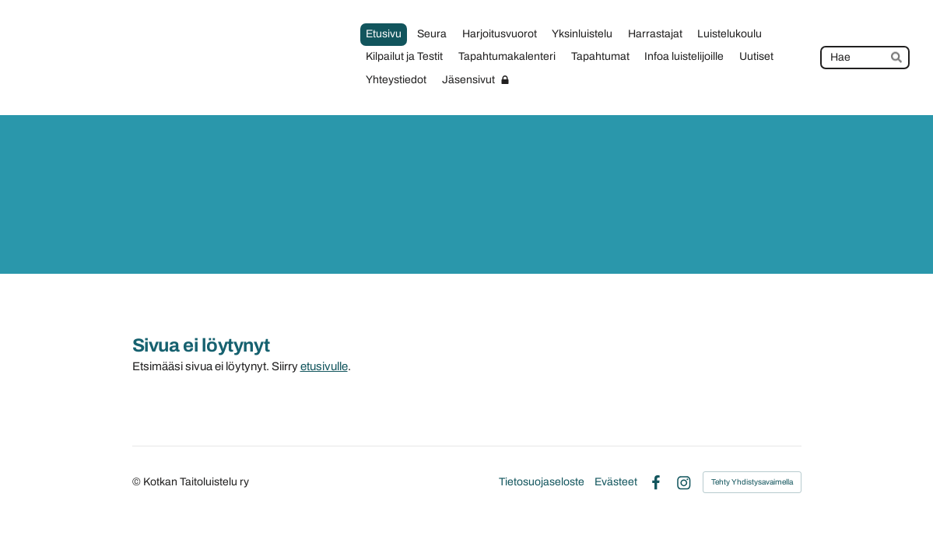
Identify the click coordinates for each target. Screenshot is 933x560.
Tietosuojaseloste (542, 482)
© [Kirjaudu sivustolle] (138, 482)
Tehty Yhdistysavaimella (752, 482)
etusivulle (324, 366)
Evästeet (616, 482)
